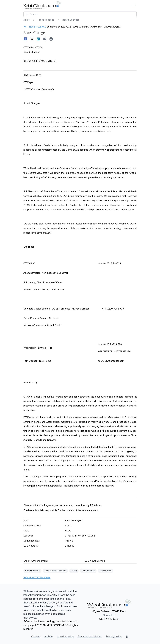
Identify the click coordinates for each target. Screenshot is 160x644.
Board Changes (32, 571)
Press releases (46, 20)
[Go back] (35, 27)
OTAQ (74, 571)
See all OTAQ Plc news (37, 577)
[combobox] (80, 14)
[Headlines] (42, 5)
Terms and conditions (90, 636)
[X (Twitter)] (127, 637)
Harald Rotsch (88, 571)
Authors (49, 636)
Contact (36, 636)
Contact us (109, 615)
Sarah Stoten (106, 571)
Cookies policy (65, 636)
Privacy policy (114, 636)
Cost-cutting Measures (55, 571)
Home (27, 20)
